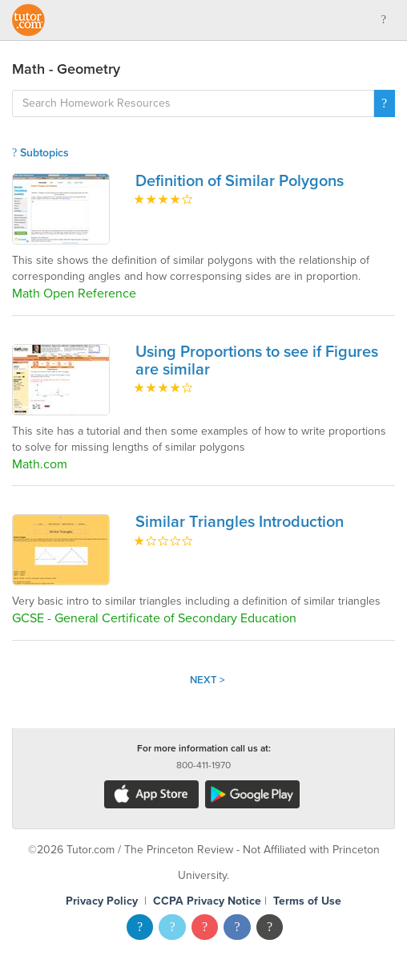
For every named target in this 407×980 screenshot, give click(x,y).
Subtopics (40, 153)
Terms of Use (307, 901)
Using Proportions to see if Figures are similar (257, 361)
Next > (208, 680)
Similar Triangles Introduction (240, 522)
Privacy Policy (102, 901)
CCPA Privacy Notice (207, 901)
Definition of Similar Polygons (240, 181)
